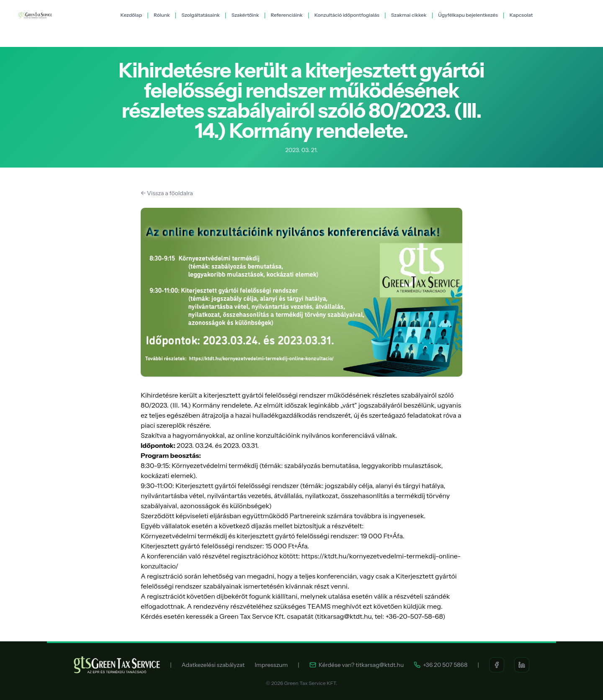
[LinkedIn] (522, 665)
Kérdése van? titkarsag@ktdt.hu (357, 665)
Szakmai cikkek (409, 15)
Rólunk (162, 15)
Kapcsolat (521, 15)
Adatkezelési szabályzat (213, 665)
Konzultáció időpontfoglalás (347, 15)
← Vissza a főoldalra (167, 193)
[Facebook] (497, 665)
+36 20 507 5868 (441, 665)
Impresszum (271, 665)
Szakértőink (245, 15)
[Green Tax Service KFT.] (35, 15)
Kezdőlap (131, 15)
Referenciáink (286, 15)
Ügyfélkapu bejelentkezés (468, 15)
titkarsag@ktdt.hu (344, 616)
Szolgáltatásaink (200, 15)
